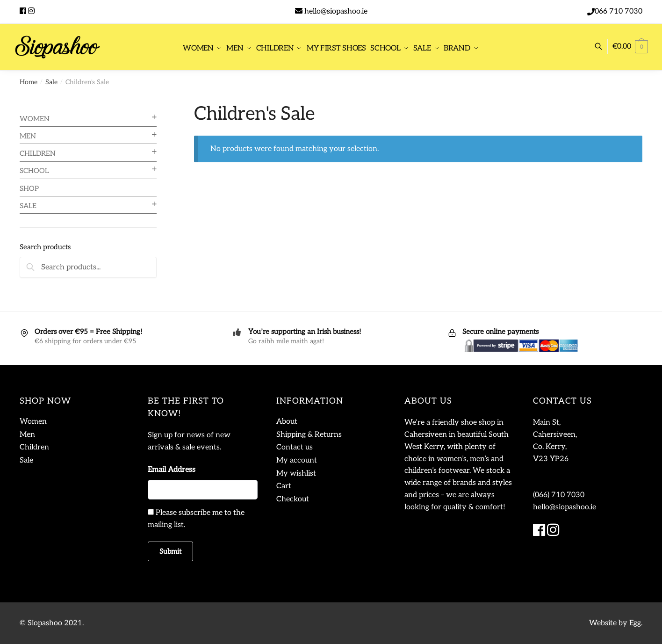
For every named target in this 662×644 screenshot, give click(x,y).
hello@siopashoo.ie (336, 11)
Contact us (295, 447)
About (287, 422)
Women (35, 119)
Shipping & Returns (309, 435)
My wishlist (296, 474)
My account (297, 460)
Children (38, 153)
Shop (29, 188)
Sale (51, 82)
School (34, 171)
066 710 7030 (619, 11)
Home (29, 82)
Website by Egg (615, 623)
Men (28, 136)
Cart (284, 486)
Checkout (293, 499)
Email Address (172, 470)
